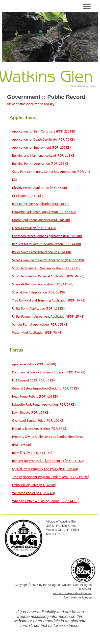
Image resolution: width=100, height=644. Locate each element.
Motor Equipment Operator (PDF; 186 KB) (41, 220)
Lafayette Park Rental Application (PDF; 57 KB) (44, 212)
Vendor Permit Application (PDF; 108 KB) (40, 325)
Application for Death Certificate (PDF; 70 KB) (43, 139)
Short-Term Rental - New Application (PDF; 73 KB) (46, 268)
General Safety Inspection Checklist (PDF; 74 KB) (45, 388)
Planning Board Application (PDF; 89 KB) (40, 429)
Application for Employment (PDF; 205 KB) (41, 147)
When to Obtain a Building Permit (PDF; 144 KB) (45, 501)
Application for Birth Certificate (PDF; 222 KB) (44, 131)
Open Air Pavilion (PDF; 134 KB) (34, 228)
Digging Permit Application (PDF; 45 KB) (40, 188)
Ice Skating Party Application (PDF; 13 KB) (41, 204)
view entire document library (31, 104)
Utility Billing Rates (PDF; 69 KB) (34, 485)
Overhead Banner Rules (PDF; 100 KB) (38, 421)
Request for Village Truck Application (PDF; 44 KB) (46, 244)
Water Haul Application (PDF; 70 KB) (37, 333)
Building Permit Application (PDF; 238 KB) (41, 164)
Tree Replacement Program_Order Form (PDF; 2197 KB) (51, 477)
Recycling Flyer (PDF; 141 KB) (32, 453)
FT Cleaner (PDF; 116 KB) (29, 196)
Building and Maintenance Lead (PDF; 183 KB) (44, 156)
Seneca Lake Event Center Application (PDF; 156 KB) (48, 260)
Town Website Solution (78, 597)
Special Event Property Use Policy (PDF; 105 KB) (45, 469)
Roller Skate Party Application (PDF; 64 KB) (42, 252)
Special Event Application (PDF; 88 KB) (39, 292)
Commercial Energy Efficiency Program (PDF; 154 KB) (49, 372)
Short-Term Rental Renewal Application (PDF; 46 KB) (48, 276)
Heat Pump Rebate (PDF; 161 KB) (35, 396)
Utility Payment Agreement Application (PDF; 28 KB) (48, 316)
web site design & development (72, 593)
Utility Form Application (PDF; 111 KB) (38, 308)
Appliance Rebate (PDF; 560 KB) (34, 364)
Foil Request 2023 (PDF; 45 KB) (33, 380)
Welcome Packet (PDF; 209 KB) (33, 493)
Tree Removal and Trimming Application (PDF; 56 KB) (49, 300)
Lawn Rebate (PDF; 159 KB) (31, 413)
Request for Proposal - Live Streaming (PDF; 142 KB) (48, 461)
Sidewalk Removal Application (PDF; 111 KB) (43, 284)
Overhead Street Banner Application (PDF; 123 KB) (47, 236)
